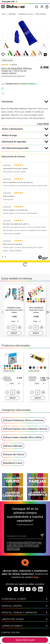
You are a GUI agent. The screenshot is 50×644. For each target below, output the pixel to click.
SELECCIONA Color (25, 640)
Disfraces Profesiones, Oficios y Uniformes (23, 420)
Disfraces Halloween (13, 446)
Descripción (25, 102)
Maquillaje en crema (13, 463)
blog (36, 577)
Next (47, 311)
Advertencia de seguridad (25, 142)
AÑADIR (14, 333)
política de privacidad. (13, 550)
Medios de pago (25, 135)
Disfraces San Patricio (14, 454)
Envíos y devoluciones (25, 129)
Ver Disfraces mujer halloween (13, 76)
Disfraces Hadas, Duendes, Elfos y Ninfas (22, 437)
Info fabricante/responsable (25, 148)
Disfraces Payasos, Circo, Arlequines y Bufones (25, 429)
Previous (2, 311)
